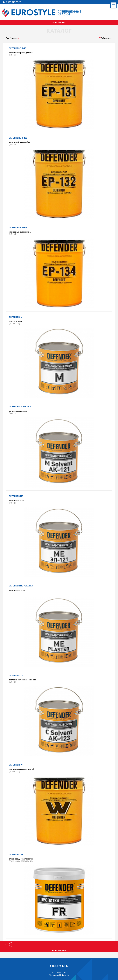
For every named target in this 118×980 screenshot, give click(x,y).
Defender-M (16, 317)
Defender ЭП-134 (18, 227)
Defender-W (16, 765)
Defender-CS (16, 675)
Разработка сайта (59, 974)
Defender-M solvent (21, 407)
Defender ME (16, 496)
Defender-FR (16, 854)
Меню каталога (59, 23)
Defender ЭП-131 (18, 48)
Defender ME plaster (21, 586)
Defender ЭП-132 (18, 138)
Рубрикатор (105, 38)
